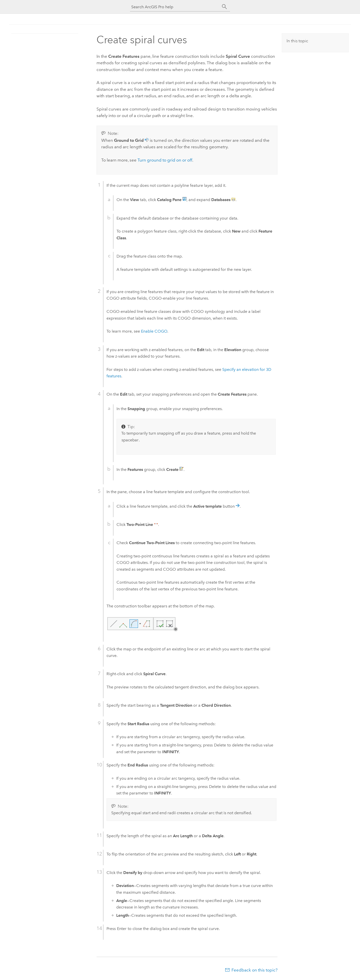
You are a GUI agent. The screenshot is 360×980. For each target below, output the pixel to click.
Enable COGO (154, 331)
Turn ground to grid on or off (165, 160)
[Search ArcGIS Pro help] (175, 7)
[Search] (224, 7)
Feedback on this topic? (254, 970)
